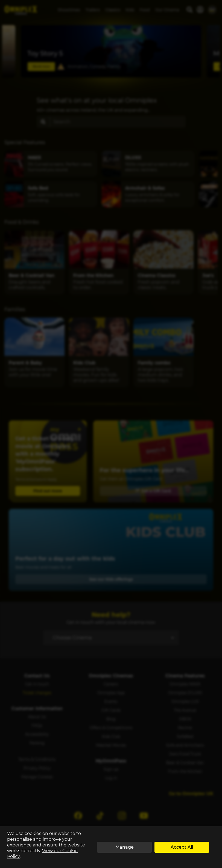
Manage (125, 847)
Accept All (182, 847)
